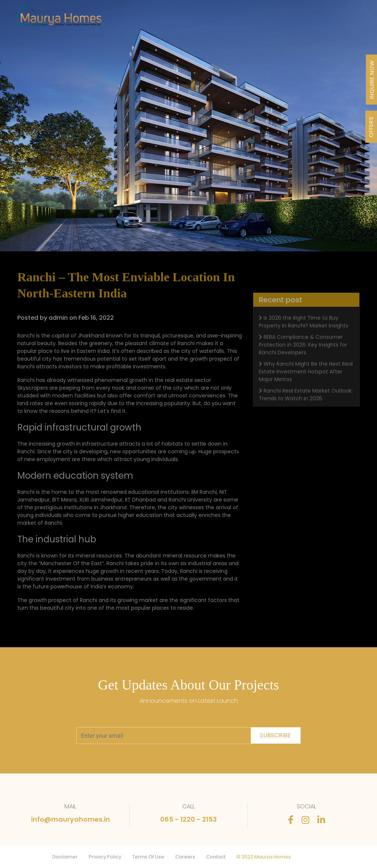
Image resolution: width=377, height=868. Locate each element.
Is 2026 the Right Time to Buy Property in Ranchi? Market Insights (304, 329)
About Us (220, 18)
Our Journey (191, 18)
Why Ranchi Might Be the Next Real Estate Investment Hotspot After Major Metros (306, 379)
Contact (216, 857)
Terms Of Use (148, 857)
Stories (294, 18)
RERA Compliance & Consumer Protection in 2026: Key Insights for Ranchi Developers (303, 352)
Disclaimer (65, 857)
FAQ (311, 18)
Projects (163, 18)
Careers (185, 857)
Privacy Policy (105, 857)
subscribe (275, 735)
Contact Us (333, 18)
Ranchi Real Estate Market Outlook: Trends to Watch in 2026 (306, 402)
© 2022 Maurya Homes (264, 857)
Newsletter (269, 18)
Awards (243, 18)
